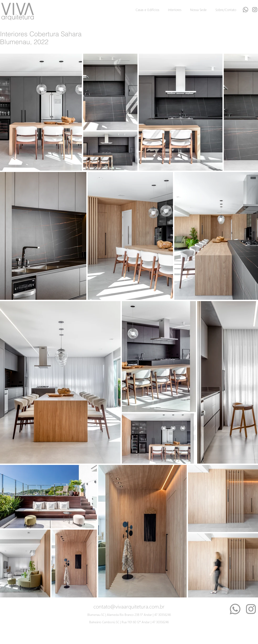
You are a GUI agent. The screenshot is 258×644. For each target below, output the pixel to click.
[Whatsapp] (245, 10)
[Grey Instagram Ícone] (255, 10)
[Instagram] (251, 609)
